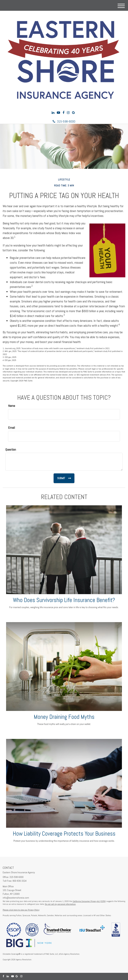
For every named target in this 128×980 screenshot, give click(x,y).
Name (12, 406)
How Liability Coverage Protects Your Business (64, 834)
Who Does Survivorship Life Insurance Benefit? (64, 600)
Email (11, 428)
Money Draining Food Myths (64, 717)
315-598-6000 (64, 121)
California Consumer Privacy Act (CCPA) (89, 901)
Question (11, 449)
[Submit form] (64, 478)
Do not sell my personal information (60, 904)
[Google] (73, 113)
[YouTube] (58, 113)
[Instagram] (68, 113)
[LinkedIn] (53, 113)
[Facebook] (63, 113)
